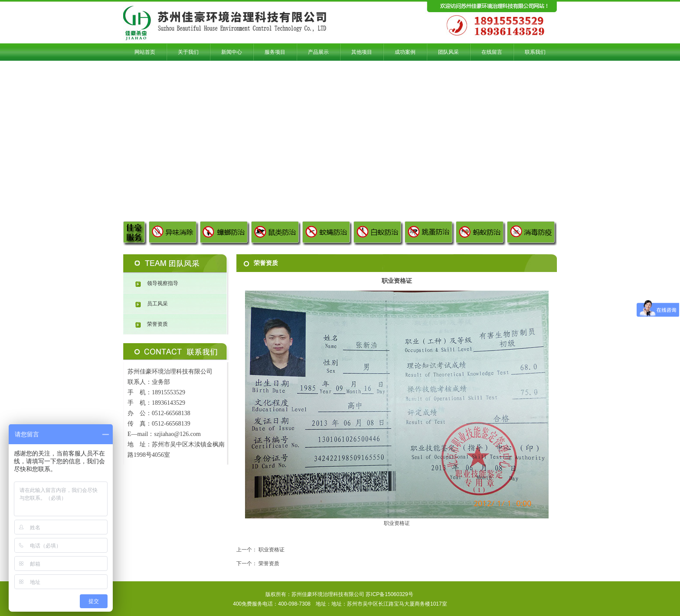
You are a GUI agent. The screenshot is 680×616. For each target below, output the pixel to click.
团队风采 (176, 264)
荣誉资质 (157, 324)
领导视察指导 (163, 283)
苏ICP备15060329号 (389, 594)
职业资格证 (271, 550)
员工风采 (157, 304)
